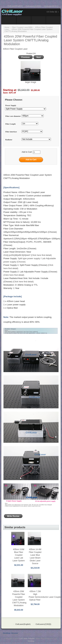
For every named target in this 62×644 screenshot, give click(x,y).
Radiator (9, 140)
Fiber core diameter (13, 116)
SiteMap (31, 641)
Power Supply (11, 105)
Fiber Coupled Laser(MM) (22, 27)
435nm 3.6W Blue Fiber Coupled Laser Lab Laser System (19, 555)
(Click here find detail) (41, 255)
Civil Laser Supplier (27, 638)
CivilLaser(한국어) (51, 6)
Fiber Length (10, 124)
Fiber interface (11, 132)
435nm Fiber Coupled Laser (15, 49)
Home (7, 27)
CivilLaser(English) (15, 6)
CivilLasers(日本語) (33, 6)
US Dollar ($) (52, 12)
